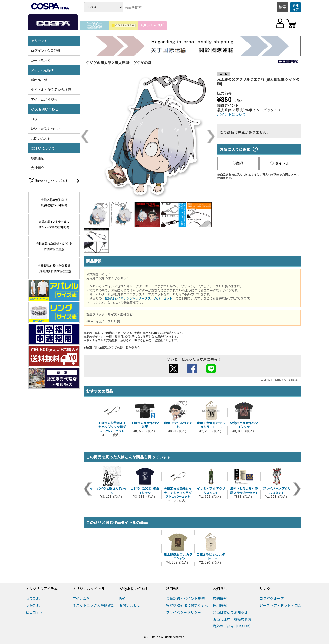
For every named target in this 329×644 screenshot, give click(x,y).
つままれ (33, 598)
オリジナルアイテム (42, 589)
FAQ (34, 119)
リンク (265, 589)
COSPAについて (43, 148)
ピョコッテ (34, 612)
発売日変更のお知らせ (230, 612)
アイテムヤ (81, 598)
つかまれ (33, 605)
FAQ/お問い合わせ (45, 109)
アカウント (39, 41)
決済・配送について (46, 129)
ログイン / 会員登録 (46, 51)
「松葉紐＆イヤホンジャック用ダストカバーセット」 (139, 298)
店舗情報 (220, 598)
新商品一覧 (39, 80)
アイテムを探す (42, 70)
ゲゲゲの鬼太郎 (99, 62)
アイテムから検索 (44, 99)
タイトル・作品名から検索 (51, 90)
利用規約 (173, 589)
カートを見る (41, 60)
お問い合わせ (41, 138)
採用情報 (220, 605)
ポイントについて (232, 114)
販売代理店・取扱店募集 (232, 619)
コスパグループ (272, 598)
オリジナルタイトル (89, 589)
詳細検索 (296, 7)
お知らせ (220, 589)
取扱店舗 (38, 158)
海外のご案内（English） (233, 626)
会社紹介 (38, 168)
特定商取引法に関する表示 (187, 605)
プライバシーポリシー (184, 612)
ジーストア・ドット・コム (281, 605)
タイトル (280, 163)
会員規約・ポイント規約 (185, 598)
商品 (238, 163)
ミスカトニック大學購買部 (94, 605)
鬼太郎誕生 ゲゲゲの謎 (133, 62)
